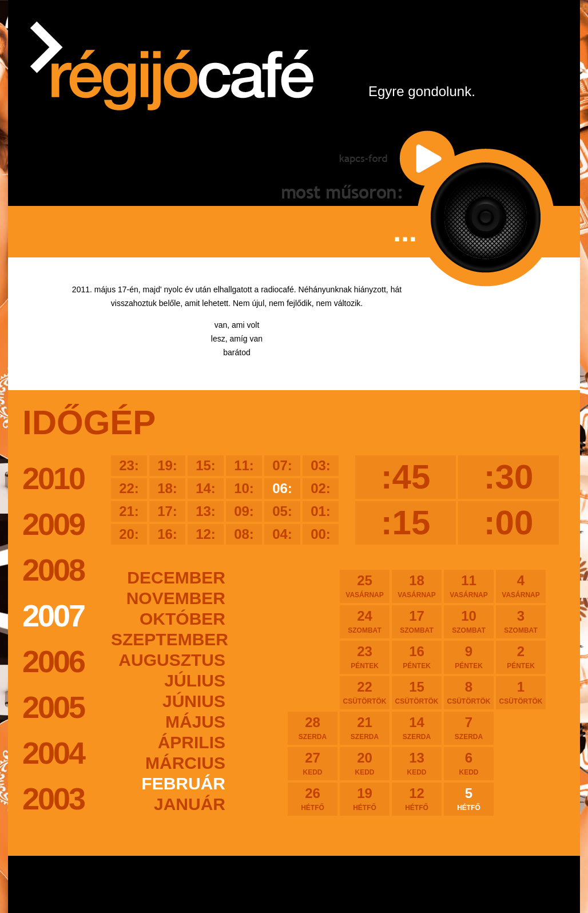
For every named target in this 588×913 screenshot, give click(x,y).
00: (321, 534)
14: (206, 488)
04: (282, 534)
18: (167, 488)
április (192, 742)
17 (417, 621)
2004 (53, 753)
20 (365, 763)
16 (417, 657)
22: (129, 488)
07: (282, 465)
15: (206, 465)
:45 (406, 477)
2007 (53, 616)
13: (206, 511)
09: (244, 511)
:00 (509, 523)
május (195, 722)
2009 (53, 524)
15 (417, 692)
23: (129, 465)
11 (469, 586)
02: (321, 488)
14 (417, 728)
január (190, 804)
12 (417, 799)
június (194, 701)
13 (417, 763)
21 (365, 728)
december (176, 577)
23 (365, 657)
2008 (53, 570)
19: (167, 465)
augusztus (172, 660)
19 (365, 799)
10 (469, 621)
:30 (509, 477)
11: (244, 465)
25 (365, 586)
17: (167, 511)
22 (365, 692)
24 (365, 621)
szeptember (168, 639)
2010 (53, 478)
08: (244, 534)
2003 (53, 799)
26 (313, 799)
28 (313, 728)
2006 (53, 661)
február (183, 783)
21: (129, 511)
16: (167, 534)
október (182, 619)
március (185, 763)
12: (206, 534)
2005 (53, 707)
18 (417, 586)
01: (321, 511)
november (176, 598)
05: (282, 511)
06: (282, 488)
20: (129, 534)
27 (313, 763)
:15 (406, 523)
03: (321, 465)
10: (244, 488)
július (195, 680)
